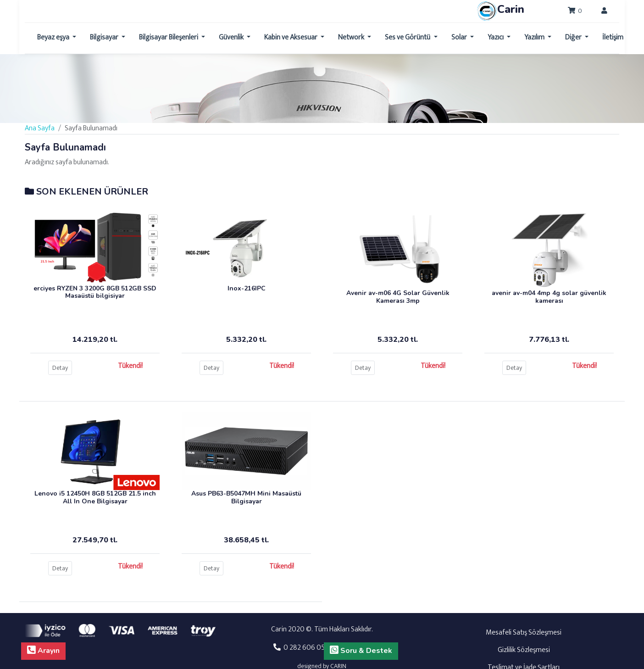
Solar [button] (460, 37)
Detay (60, 368)
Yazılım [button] (535, 37)
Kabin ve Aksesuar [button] (291, 37)
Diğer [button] (574, 37)
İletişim (613, 37)
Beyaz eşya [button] (54, 37)
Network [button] (352, 37)
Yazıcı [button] (496, 37)
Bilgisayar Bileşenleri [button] (169, 37)
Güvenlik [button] (232, 37)
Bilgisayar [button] (105, 37)
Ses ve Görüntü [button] (408, 37)
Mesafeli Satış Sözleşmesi (524, 633)
